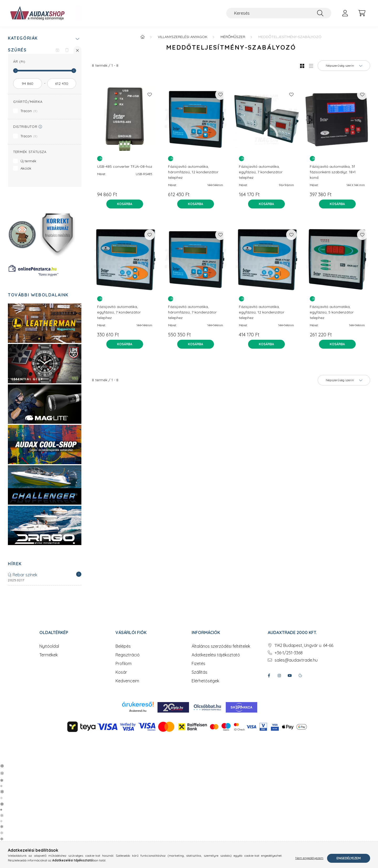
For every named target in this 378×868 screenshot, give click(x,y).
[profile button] (345, 13)
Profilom (124, 664)
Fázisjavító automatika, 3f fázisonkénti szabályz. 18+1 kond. (333, 172)
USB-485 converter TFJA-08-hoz (125, 166)
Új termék (28, 161)
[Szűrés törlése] (67, 50)
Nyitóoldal (49, 646)
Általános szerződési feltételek (221, 646)
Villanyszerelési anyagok (183, 37)
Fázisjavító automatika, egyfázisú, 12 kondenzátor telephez (262, 312)
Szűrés (17, 50)
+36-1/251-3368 (289, 653)
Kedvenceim (127, 681)
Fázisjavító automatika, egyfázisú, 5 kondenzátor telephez (332, 312)
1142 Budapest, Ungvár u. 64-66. (304, 645)
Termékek (49, 655)
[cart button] (362, 13)
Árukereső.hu (138, 711)
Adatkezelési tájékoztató (216, 655)
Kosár (121, 672)
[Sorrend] (344, 66)
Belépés (123, 646)
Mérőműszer (233, 37)
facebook (269, 676)
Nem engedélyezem (309, 858)
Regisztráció (128, 655)
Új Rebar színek (23, 575)
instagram (279, 676)
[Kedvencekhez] (150, 95)
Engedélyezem (349, 858)
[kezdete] (28, 83)
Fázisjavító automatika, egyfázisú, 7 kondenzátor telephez (261, 172)
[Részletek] (79, 574)
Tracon (29, 111)
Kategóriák (23, 38)
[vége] (62, 83)
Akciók (26, 168)
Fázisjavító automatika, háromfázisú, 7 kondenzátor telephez (192, 312)
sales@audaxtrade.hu (296, 660)
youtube (290, 676)
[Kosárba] (125, 204)
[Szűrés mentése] (57, 50)
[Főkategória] (143, 37)
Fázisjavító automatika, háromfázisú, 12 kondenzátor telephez (193, 172)
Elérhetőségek (205, 681)
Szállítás (199, 672)
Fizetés (198, 664)
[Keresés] (279, 13)
